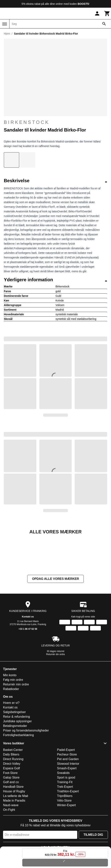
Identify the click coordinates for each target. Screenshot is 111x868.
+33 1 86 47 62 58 (28, 667)
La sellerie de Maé (16, 834)
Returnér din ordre (55, 693)
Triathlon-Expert (68, 830)
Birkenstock (55, 122)
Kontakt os (28, 655)
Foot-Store (10, 811)
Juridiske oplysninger (17, 760)
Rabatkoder (11, 727)
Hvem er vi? (11, 741)
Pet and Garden (68, 797)
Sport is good (66, 816)
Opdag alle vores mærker (55, 617)
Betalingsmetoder (15, 764)
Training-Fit (65, 820)
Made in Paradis (14, 839)
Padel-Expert (66, 788)
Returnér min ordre (16, 723)
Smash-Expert (67, 807)
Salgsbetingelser (14, 750)
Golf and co (11, 820)
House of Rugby (14, 830)
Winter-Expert (66, 844)
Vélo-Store (64, 839)
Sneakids (63, 811)
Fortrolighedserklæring (18, 773)
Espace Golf (11, 807)
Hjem (7, 34)
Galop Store (11, 816)
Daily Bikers (11, 793)
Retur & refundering (17, 755)
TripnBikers (65, 834)
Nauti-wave (11, 844)
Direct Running (13, 797)
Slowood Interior (68, 802)
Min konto (10, 714)
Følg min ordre (13, 718)
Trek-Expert (65, 825)
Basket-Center (13, 788)
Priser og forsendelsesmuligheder (26, 769)
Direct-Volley (12, 802)
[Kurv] (107, 13)
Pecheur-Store (67, 793)
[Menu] (5, 24)
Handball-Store (13, 825)
